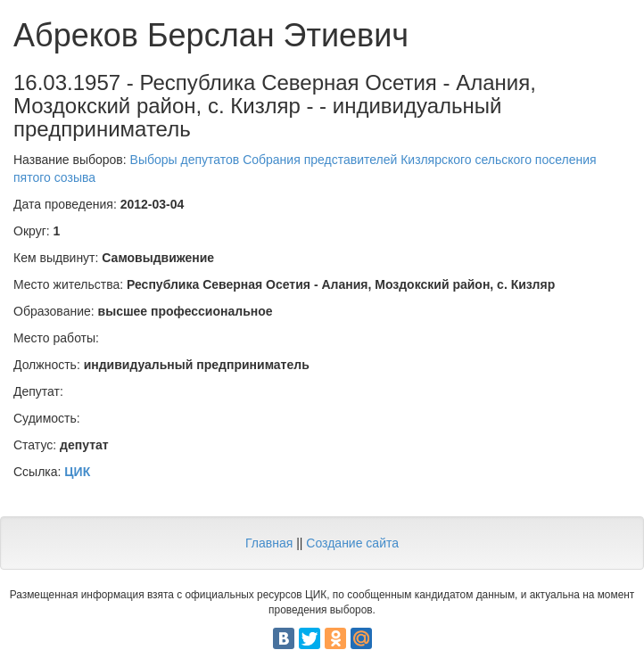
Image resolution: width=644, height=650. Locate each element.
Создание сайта (352, 543)
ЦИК (77, 472)
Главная (269, 543)
